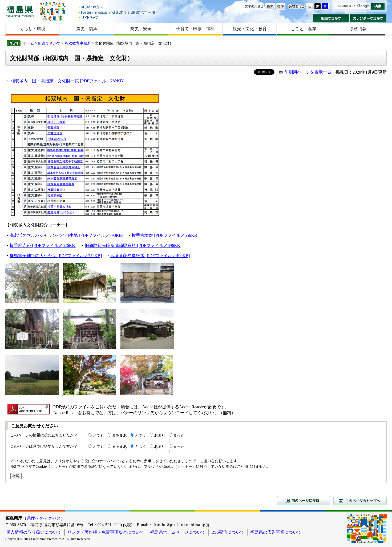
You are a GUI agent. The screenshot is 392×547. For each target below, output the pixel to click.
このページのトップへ (360, 500)
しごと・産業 (304, 29)
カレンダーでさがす (368, 18)
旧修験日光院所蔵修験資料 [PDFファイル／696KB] (133, 245)
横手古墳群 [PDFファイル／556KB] (165, 235)
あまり (160, 435)
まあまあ (119, 435)
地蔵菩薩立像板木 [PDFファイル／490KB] (150, 256)
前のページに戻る (304, 500)
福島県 (20, 11)
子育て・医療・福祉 (195, 29)
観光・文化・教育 (250, 29)
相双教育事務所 (78, 43)
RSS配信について (228, 532)
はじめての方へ (118, 7)
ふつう (140, 435)
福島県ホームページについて (178, 532)
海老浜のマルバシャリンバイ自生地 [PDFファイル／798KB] (66, 235)
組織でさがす (331, 18)
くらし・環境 (33, 29)
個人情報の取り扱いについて (34, 532)
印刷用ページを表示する (308, 72)
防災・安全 (141, 29)
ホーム (29, 43)
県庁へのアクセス (44, 518)
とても (98, 435)
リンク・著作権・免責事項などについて (106, 532)
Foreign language (118, 12)
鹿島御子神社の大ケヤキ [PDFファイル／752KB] (56, 256)
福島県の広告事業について (276, 532)
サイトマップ (118, 17)
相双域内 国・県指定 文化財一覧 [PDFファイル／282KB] (67, 81)
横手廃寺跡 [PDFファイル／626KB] (43, 245)
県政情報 (358, 29)
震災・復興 (87, 29)
